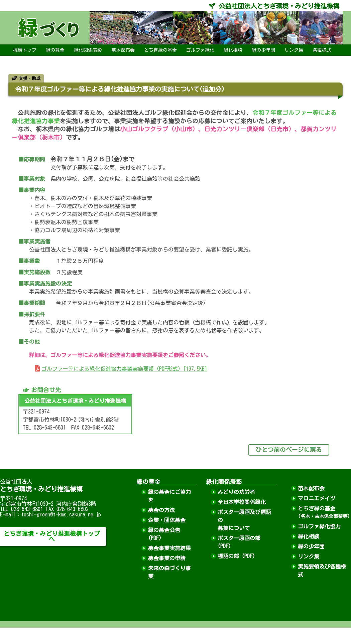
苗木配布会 (123, 50)
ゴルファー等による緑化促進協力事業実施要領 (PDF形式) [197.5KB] (124, 369)
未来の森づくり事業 (169, 572)
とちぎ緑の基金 (160, 50)
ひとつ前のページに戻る (289, 450)
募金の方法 (161, 510)
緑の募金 (55, 50)
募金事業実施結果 (169, 548)
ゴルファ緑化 (200, 50)
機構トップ (25, 50)
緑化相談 (233, 50)
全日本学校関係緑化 (242, 502)
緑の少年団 (263, 50)
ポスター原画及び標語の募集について (244, 520)
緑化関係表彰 (88, 50)
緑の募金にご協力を (169, 496)
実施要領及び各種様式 (322, 571)
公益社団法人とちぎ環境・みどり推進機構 (274, 6)
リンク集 (294, 50)
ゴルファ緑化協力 (319, 526)
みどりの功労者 (236, 492)
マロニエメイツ (317, 498)
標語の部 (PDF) (236, 556)
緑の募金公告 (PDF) (164, 534)
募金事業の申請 (167, 558)
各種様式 (322, 50)
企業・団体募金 (167, 520)
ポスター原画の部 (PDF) (239, 542)
